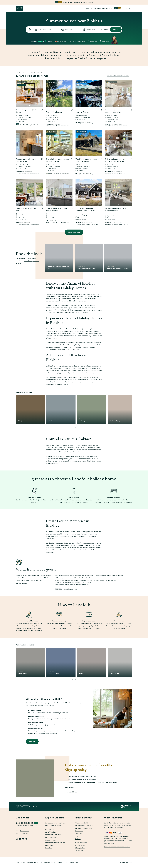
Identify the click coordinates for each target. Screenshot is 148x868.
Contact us (22, 834)
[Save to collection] (42, 110)
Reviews (78, 839)
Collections (49, 845)
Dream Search (88, 8)
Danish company (62, 41)
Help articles (22, 831)
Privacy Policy (80, 848)
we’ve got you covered (124, 502)
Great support (106, 41)
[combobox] (42, 29)
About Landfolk (83, 818)
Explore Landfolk (55, 818)
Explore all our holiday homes (119, 76)
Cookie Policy (80, 851)
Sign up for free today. (78, 2)
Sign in (130, 8)
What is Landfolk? (81, 823)
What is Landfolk (114, 818)
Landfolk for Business (53, 835)
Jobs (76, 836)
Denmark (27, 73)
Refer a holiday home (53, 826)
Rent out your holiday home (102, 8)
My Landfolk (50, 829)
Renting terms (80, 845)
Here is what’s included (79, 502)
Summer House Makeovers (55, 843)
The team (78, 834)
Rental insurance (81, 843)
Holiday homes (19, 73)
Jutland (33, 73)
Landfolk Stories (51, 837)
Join (116, 8)
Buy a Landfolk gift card (83, 828)
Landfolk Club (50, 832)
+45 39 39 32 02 (25, 823)
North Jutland (40, 73)
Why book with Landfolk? (84, 826)
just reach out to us (35, 630)
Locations (49, 848)
